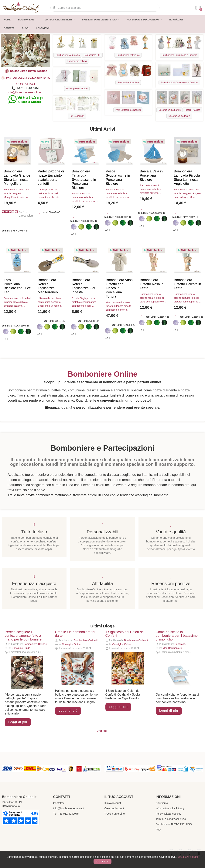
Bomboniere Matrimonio (68, 55)
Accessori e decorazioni (144, 20)
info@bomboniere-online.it (26, 92)
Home (7, 20)
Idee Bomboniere (172, 648)
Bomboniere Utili (92, 55)
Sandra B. (180, 644)
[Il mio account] (196, 8)
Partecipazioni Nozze (77, 89)
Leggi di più (18, 722)
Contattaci (43, 28)
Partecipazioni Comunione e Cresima (179, 83)
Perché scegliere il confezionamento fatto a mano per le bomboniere (23, 636)
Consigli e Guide (21, 648)
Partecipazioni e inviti (59, 20)
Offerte (9, 28)
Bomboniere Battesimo (128, 55)
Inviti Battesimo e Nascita (128, 110)
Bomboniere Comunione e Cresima (179, 55)
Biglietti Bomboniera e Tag (101, 20)
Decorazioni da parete (170, 110)
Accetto (102, 861)
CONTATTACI (26, 84)
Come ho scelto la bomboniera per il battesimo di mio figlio (177, 636)
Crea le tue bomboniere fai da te (75, 634)
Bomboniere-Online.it (36, 644)
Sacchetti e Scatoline (128, 83)
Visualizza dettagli (188, 857)
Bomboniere (27, 20)
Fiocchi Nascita (192, 110)
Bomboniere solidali (77, 61)
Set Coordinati (77, 116)
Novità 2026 (176, 20)
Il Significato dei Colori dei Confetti (125, 634)
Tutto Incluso (34, 532)
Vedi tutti (102, 731)
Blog (25, 28)
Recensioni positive (171, 583)
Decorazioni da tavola (179, 116)
